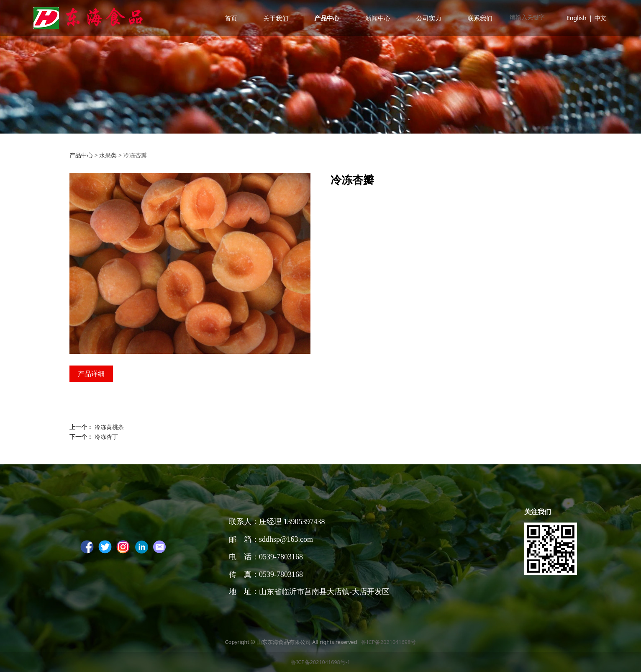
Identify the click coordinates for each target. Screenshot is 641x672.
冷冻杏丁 (106, 436)
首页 (231, 18)
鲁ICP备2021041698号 (388, 642)
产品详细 (91, 373)
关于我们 (276, 18)
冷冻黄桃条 (109, 427)
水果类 (108, 155)
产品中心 (327, 18)
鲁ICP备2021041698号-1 (320, 662)
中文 (600, 18)
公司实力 (429, 18)
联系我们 (480, 18)
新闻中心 (378, 18)
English (577, 18)
